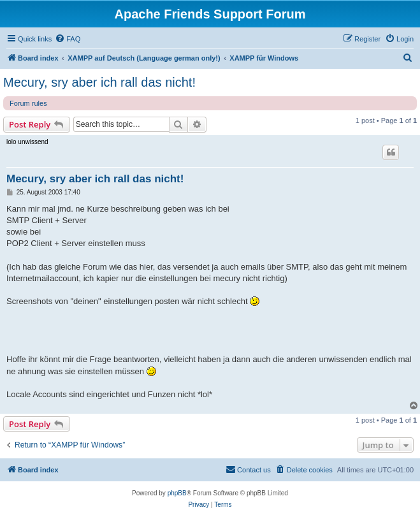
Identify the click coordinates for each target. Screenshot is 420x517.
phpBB (177, 493)
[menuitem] (68, 39)
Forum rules (28, 103)
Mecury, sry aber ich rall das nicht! (99, 82)
